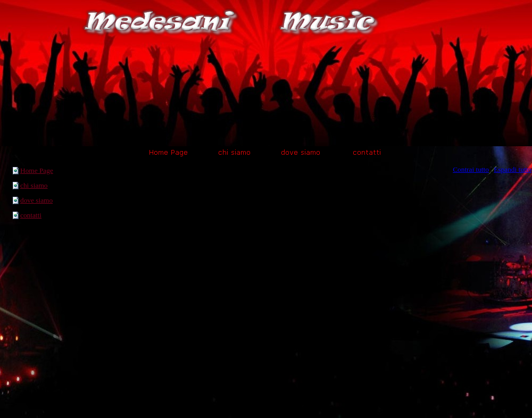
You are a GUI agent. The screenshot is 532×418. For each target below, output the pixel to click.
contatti (31, 215)
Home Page (37, 170)
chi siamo (34, 185)
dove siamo (36, 200)
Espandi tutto (513, 169)
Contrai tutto (471, 169)
